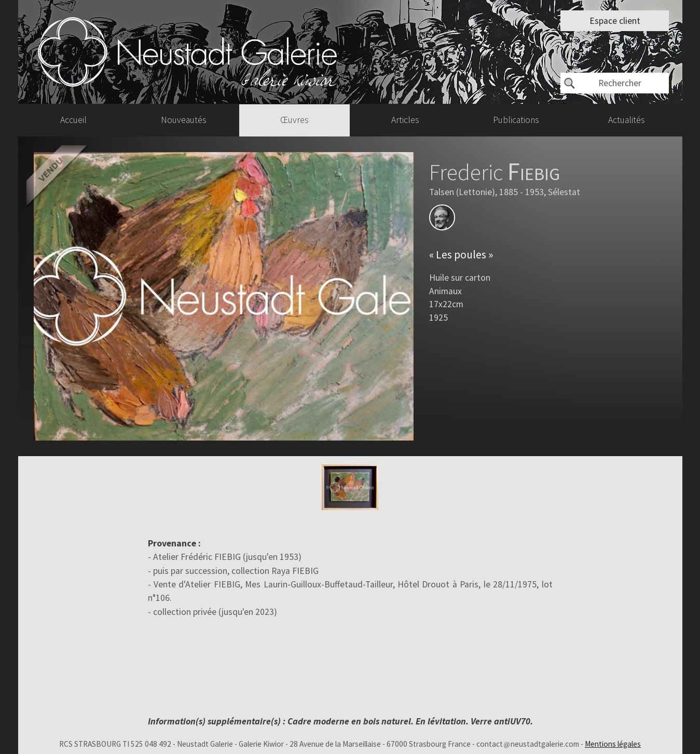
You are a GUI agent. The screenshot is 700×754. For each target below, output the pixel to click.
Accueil (73, 120)
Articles (405, 120)
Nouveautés (184, 120)
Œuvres (294, 120)
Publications (516, 120)
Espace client (615, 21)
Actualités (627, 120)
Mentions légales (613, 744)
